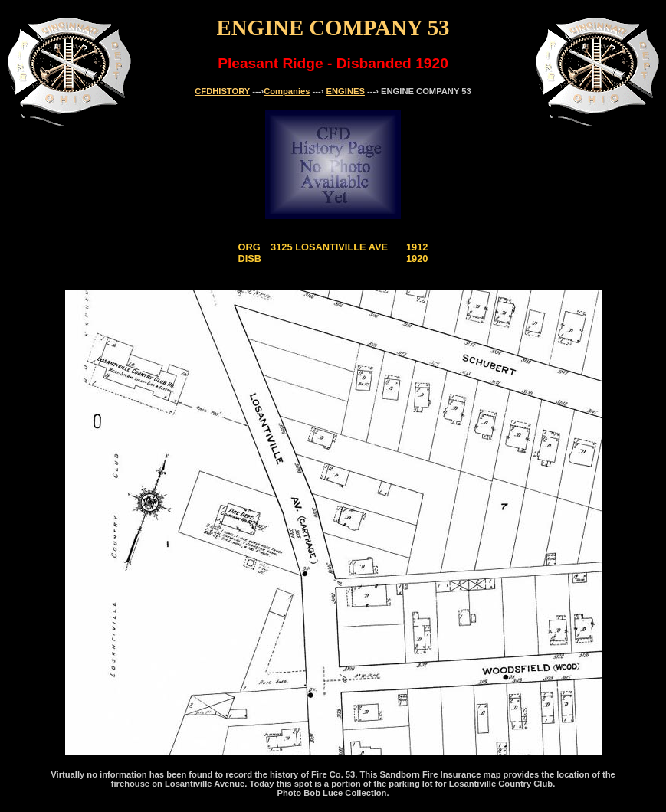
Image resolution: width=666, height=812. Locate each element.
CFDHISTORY (222, 91)
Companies (287, 91)
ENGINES (346, 91)
